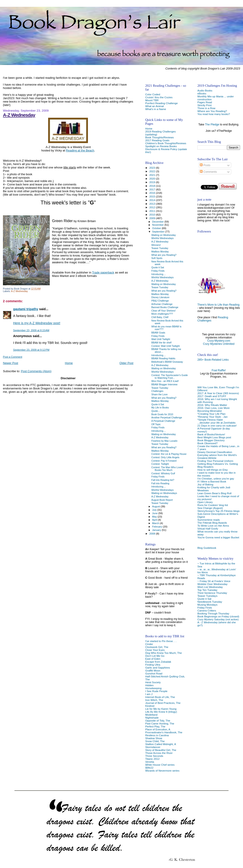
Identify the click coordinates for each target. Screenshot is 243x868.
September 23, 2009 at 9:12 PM (31, 350)
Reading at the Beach (80, 150)
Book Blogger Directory (211, 440)
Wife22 (149, 768)
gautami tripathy (26, 309)
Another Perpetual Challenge (167, 417)
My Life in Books (160, 408)
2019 (153, 182)
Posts (205, 165)
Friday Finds (158, 271)
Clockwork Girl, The (157, 647)
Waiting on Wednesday (164, 235)
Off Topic (156, 424)
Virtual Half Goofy (208, 529)
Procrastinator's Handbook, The (164, 732)
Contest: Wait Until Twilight (166, 346)
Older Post (126, 363)
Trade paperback (103, 272)
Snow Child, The (155, 741)
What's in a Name (156, 109)
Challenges (157, 391)
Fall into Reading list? (163, 480)
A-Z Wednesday (19, 115)
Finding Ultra (153, 665)
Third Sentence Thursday (212, 593)
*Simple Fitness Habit (210, 420)
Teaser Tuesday (160, 248)
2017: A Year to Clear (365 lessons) (218, 393)
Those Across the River (159, 753)
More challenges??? (162, 314)
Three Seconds (154, 756)
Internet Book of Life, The (160, 697)
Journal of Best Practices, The (163, 703)
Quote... (156, 411)
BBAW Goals (158, 333)
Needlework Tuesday (210, 602)
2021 (153, 175)
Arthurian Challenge (162, 304)
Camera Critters (207, 610)
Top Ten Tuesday (207, 590)
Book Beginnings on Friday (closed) (218, 616)
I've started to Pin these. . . (161, 641)
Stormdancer (153, 747)
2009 (153, 218)
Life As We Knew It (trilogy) (161, 712)
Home (69, 363)
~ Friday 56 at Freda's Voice (214, 581)
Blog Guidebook (207, 548)
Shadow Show (154, 738)
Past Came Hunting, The (160, 723)
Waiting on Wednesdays (164, 493)
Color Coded (153, 94)
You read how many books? (214, 114)
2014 (153, 200)
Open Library (205, 502)
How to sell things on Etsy (212, 470)
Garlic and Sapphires (157, 668)
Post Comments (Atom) (36, 371)
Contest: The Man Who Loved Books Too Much (167, 469)
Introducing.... (159, 274)
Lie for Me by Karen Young (161, 709)
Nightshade (152, 718)
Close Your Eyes (155, 650)
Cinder (149, 644)
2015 (153, 196)
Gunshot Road (154, 673)
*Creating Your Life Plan (211, 414)
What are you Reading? (164, 255)
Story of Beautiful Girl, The (161, 750)
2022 (153, 171)
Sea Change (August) (210, 508)
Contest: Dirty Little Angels (165, 457)
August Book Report (162, 500)
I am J (149, 694)
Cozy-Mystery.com (219, 341)
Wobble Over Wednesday (212, 584)
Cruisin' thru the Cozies (159, 97)
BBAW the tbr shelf (162, 343)
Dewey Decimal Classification (215, 452)
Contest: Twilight (160, 464)
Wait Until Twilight (161, 339)
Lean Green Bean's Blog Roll (214, 493)
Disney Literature (160, 297)
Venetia (150, 762)
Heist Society (153, 682)
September (159, 232)
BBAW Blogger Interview (164, 384)
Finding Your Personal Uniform (215, 461)
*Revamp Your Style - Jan (212, 417)
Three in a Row (206, 108)
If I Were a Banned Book (212, 481)
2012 (153, 207)
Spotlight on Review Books (161, 146)
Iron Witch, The (154, 700)
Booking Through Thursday (213, 613)
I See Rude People (156, 691)
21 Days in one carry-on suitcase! (217, 426)
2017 (153, 189)
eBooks (202, 93)
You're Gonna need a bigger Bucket (218, 537)
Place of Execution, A (158, 729)
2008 (153, 534)
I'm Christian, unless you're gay (216, 478)
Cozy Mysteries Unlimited (219, 344)
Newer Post (11, 363)
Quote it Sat (204, 599)
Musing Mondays (207, 605)
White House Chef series (160, 765)
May (155, 517)
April (155, 520)
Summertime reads (209, 520)
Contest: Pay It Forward (164, 461)
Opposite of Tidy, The (158, 721)
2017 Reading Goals (157, 140)
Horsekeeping (153, 688)
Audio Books (205, 90)
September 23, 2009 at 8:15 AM (31, 330)
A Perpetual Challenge (163, 421)
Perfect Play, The (155, 726)
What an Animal (154, 106)
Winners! (156, 245)
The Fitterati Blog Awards (212, 523)
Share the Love (160, 394)
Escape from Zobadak (158, 662)
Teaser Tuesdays (207, 596)
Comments (208, 172)
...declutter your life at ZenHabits (216, 423)
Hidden (149, 685)
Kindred (150, 706)
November (158, 225)
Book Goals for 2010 (162, 414)
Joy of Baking (205, 484)
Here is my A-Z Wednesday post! (37, 323)
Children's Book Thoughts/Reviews (166, 143)
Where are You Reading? (212, 111)
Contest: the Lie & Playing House (169, 454)
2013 (153, 204)
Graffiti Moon (153, 670)
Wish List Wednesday (210, 587)
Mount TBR (152, 100)
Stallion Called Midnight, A (160, 744)
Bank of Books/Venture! (211, 434)
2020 (153, 179)
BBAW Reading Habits (163, 358)
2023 (153, 168)
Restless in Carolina (157, 735)
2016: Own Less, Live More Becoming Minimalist (214, 409)
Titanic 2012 (152, 759)
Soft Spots (157, 258)
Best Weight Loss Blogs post (214, 437)
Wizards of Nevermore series (162, 771)
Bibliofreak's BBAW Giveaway (167, 362)
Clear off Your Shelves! (164, 311)
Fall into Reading (160, 483)
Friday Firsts (205, 608)
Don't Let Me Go (155, 656)
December (158, 222)
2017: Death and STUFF (212, 396)
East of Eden (153, 659)
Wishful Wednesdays (163, 238)
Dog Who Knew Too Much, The (163, 653)
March (156, 523)
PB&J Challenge (160, 301)
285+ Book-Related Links (213, 360)
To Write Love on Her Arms (213, 526)
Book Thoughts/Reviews (159, 137)
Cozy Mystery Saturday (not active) (218, 619)
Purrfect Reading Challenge (161, 103)
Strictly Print (204, 105)
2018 (153, 186)
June (155, 513)
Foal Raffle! (219, 370)
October (157, 228)
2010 (153, 215)
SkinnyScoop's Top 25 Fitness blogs (218, 511)
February (158, 527)
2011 (153, 211)
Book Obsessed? (207, 443)
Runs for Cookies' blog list (213, 505)
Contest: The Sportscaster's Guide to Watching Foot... (170, 376)
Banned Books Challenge (165, 307)
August (156, 506)
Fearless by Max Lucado (164, 441)
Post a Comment (13, 357)
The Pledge (212, 125)
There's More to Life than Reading (218, 305)
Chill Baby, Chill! (160, 317)
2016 (153, 193)
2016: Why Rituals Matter (212, 405)
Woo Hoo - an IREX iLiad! (165, 381)
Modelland (151, 715)
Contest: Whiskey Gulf (163, 473)
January (157, 530)
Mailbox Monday (160, 252)
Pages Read (205, 102)
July (155, 510)
